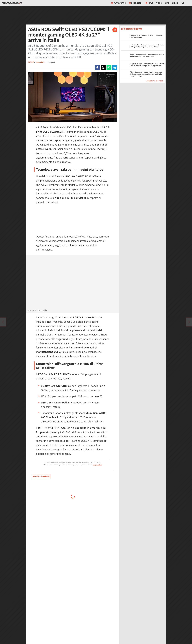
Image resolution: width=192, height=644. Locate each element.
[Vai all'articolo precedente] (189, 322)
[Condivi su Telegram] (115, 68)
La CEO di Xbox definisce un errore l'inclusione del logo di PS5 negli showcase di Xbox (147, 46)
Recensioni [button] (136, 3)
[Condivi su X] (103, 68)
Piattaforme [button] (118, 3)
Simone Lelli (40, 62)
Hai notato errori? (41, 476)
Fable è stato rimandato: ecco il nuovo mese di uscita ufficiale (146, 36)
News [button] (149, 3)
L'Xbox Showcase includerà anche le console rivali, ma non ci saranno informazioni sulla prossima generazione (146, 74)
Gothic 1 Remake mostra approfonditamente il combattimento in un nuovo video (147, 55)
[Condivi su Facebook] (97, 68)
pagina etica (97, 465)
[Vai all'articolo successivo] (3, 322)
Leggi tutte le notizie (155, 81)
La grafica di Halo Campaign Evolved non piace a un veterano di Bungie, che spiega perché (147, 65)
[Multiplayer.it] (12, 3)
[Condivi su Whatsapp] (109, 68)
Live (167, 3)
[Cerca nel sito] (183, 3)
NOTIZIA (31, 62)
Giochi (175, 3)
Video (159, 3)
